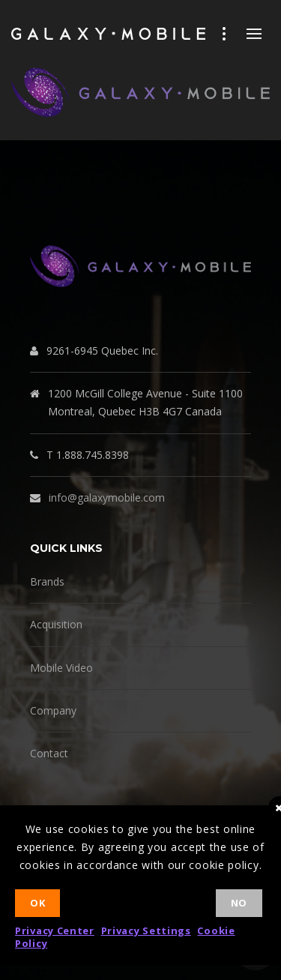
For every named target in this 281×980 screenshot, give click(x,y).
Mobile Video (61, 668)
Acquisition (56, 624)
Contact (49, 753)
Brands (47, 581)
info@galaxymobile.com (107, 497)
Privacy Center (55, 931)
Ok (37, 903)
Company (53, 710)
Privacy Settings (146, 931)
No (239, 903)
